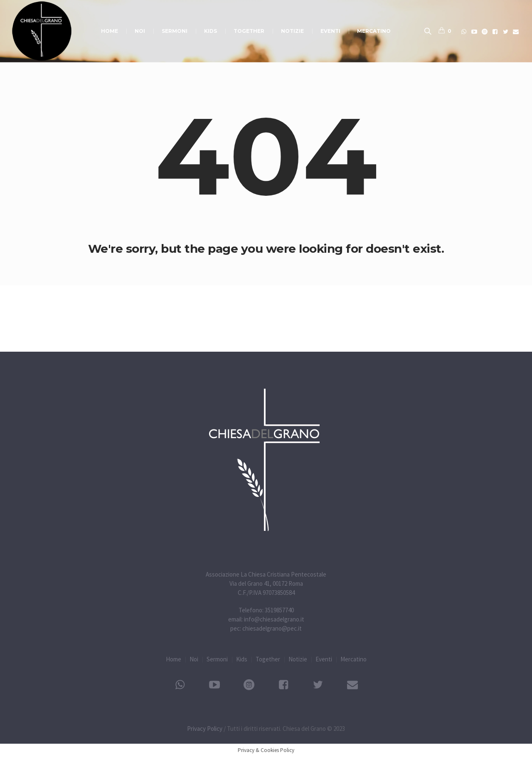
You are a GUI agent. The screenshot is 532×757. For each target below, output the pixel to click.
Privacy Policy (205, 729)
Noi (194, 659)
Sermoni (217, 659)
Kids (242, 659)
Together (268, 659)
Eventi (324, 659)
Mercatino (353, 659)
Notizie (298, 659)
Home (174, 659)
